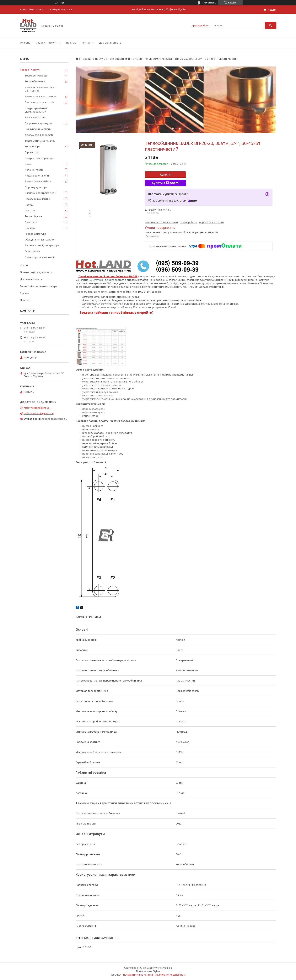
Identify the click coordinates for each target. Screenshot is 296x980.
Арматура (31, 222)
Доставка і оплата (110, 43)
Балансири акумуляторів (40, 257)
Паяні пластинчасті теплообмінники (104, 276)
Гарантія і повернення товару (39, 286)
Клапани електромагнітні (40, 193)
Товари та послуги (93, 59)
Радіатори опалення (38, 176)
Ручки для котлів (35, 117)
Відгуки (24, 293)
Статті (24, 265)
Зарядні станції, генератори (42, 245)
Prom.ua (167, 968)
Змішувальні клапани (38, 129)
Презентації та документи (36, 272)
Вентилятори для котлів (40, 102)
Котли (29, 164)
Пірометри (31, 152)
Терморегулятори (36, 76)
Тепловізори (33, 146)
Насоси (29, 205)
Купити (165, 174)
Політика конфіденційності (171, 975)
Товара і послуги (30, 70)
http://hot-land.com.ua (37, 408)
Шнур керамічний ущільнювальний (36, 110)
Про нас (71, 43)
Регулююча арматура (38, 123)
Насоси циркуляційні (37, 199)
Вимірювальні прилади (39, 158)
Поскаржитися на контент (138, 975)
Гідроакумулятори (36, 187)
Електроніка (32, 251)
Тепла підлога (33, 216)
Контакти (87, 43)
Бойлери (30, 228)
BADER (137, 59)
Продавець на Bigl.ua (148, 971)
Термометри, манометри (40, 141)
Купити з (165, 183)
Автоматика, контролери (40, 96)
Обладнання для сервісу (40, 240)
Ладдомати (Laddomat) (39, 135)
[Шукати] (271, 26)
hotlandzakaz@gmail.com (39, 413)
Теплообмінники (119, 59)
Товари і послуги (46, 43)
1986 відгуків (209, 3)
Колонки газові (34, 170)
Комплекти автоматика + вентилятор (40, 89)
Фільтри (30, 210)
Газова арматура (36, 234)
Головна (25, 43)
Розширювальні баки (38, 181)
